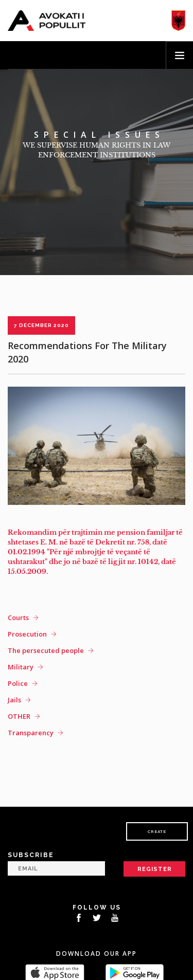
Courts (18, 618)
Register (155, 869)
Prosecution (27, 634)
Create (157, 831)
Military (21, 667)
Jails (14, 700)
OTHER (19, 716)
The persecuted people (46, 650)
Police (18, 683)
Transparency (31, 733)
